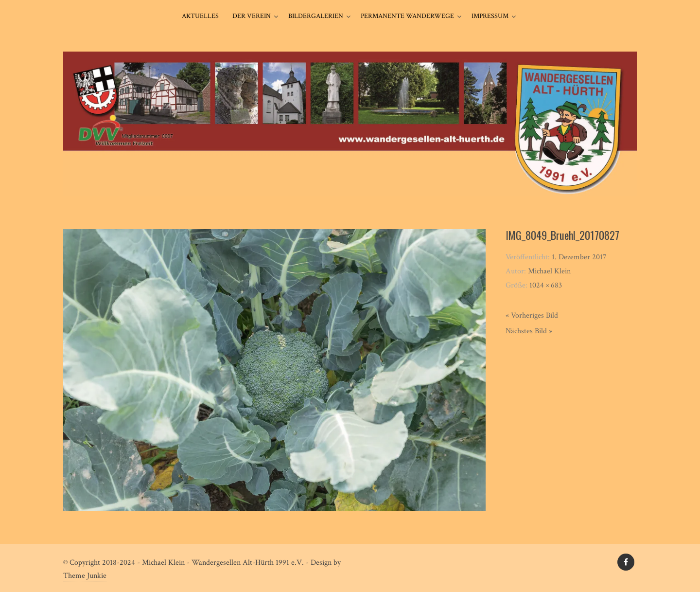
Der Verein (252, 16)
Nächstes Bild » (529, 331)
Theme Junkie (85, 576)
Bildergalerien (316, 16)
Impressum (490, 16)
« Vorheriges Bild (532, 315)
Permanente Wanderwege (407, 16)
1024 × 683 (546, 285)
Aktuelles (200, 16)
